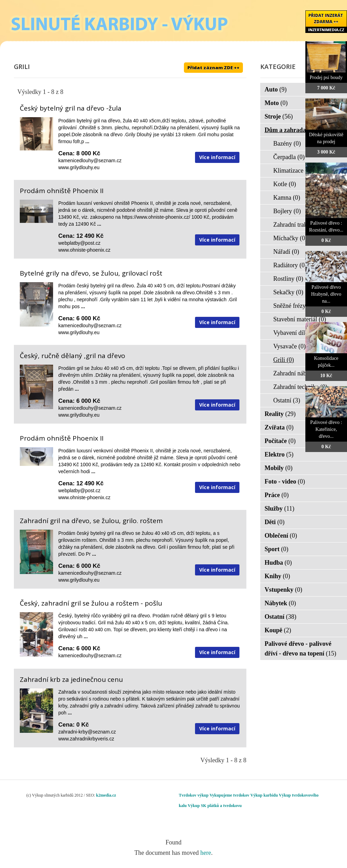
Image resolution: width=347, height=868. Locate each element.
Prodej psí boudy (326, 77)
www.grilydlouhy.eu (79, 167)
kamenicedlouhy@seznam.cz (90, 160)
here (206, 853)
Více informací (217, 157)
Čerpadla (289, 157)
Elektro (279, 454)
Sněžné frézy (294, 306)
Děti (275, 522)
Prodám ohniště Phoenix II (62, 191)
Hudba (278, 563)
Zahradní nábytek (300, 373)
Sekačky (288, 292)
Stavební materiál (300, 319)
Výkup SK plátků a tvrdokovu (215, 806)
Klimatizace (293, 171)
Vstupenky (284, 590)
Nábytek (281, 603)
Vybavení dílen (297, 333)
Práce (277, 495)
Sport (277, 549)
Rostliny (289, 279)
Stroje (279, 116)
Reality (280, 414)
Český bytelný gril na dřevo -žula (71, 108)
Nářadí (286, 252)
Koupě (278, 630)
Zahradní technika (301, 387)
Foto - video (285, 481)
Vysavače (290, 346)
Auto (276, 89)
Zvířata (279, 427)
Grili (284, 360)
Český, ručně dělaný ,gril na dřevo (73, 356)
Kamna (287, 198)
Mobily (279, 468)
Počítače (280, 441)
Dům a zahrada (290, 130)
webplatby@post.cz (79, 243)
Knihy (278, 576)
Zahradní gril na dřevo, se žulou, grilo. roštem (91, 521)
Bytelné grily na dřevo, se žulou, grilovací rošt (91, 273)
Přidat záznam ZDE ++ (213, 68)
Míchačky (290, 238)
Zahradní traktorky (301, 225)
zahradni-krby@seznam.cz (87, 732)
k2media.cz (106, 795)
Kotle (285, 184)
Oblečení (281, 536)
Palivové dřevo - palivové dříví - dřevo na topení (301, 649)
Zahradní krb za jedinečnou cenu (71, 679)
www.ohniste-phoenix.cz (84, 250)
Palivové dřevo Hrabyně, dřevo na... (326, 294)
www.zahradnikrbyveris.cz (86, 739)
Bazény (287, 144)
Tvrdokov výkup (194, 795)
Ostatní (287, 400)
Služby (280, 509)
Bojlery (287, 211)
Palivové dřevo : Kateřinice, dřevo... (326, 429)
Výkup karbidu (264, 795)
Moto (276, 103)
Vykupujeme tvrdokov (230, 795)
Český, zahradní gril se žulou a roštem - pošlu (91, 603)
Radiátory (290, 265)
